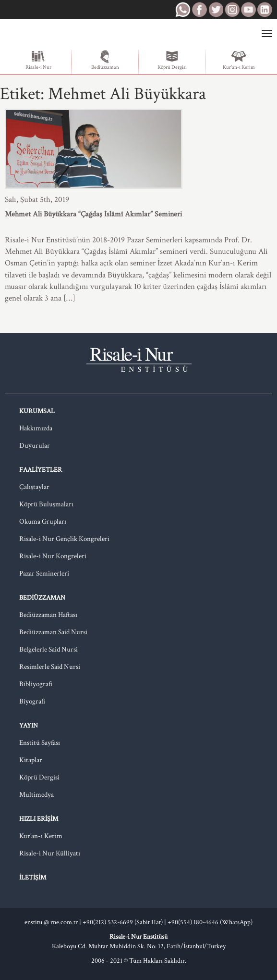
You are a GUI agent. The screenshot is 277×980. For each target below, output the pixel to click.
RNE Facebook (199, 10)
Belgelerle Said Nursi (48, 649)
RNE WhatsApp (183, 10)
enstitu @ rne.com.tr (51, 922)
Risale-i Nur (38, 60)
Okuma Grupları (43, 521)
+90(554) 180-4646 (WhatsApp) (210, 922)
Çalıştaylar (34, 487)
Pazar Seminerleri (44, 573)
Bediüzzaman (105, 60)
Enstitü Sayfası (40, 743)
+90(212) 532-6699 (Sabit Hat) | (125, 922)
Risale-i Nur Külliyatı (50, 853)
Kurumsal (37, 411)
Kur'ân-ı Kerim (239, 60)
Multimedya (36, 795)
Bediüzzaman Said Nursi (53, 632)
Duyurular (35, 446)
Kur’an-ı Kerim (41, 836)
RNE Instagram (232, 10)
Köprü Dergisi (172, 60)
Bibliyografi (36, 684)
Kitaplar (31, 760)
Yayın (29, 726)
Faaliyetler (41, 470)
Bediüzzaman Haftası (48, 615)
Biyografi (32, 701)
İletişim (33, 878)
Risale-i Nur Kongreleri (53, 556)
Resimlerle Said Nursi (50, 667)
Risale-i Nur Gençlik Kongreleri (64, 539)
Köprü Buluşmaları (46, 504)
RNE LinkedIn (265, 10)
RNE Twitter (216, 10)
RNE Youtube (248, 10)
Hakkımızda (36, 428)
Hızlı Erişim (39, 819)
